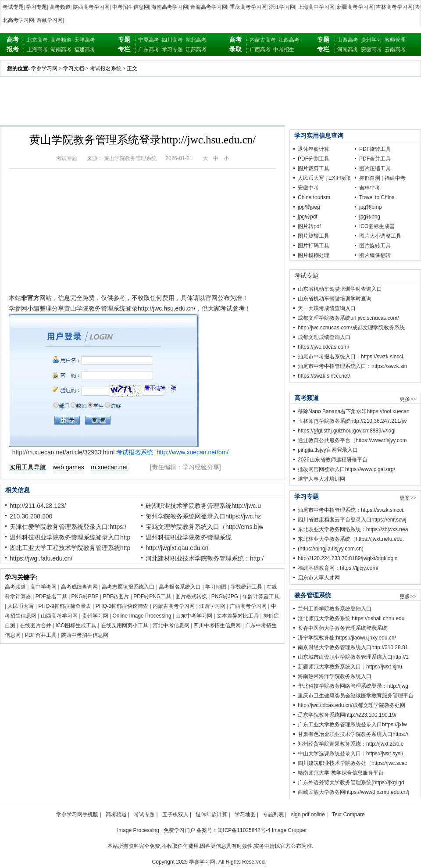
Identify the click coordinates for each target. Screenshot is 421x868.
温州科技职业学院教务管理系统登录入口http (70, 537)
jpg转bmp (370, 207)
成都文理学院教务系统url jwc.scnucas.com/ (348, 318)
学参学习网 (44, 68)
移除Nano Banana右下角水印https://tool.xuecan (354, 411)
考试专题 (13, 7)
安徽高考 (371, 50)
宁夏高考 (149, 40)
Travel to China (377, 197)
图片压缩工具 (375, 168)
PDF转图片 (116, 597)
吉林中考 (370, 188)
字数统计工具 (246, 587)
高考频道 (60, 7)
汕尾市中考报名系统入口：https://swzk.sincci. (351, 357)
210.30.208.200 (31, 516)
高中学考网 (43, 587)
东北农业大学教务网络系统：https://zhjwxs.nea (353, 529)
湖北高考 (196, 40)
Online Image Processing (142, 616)
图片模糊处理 (314, 255)
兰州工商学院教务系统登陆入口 (335, 609)
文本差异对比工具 (238, 616)
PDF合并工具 (41, 635)
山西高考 (348, 40)
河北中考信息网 (171, 625)
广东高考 (149, 50)
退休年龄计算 (314, 149)
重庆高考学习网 (248, 7)
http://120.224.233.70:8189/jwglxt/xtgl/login (348, 558)
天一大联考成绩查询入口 (327, 308)
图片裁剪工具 (314, 168)
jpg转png (370, 217)
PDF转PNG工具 (152, 597)
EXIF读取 (340, 178)
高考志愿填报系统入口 (128, 587)
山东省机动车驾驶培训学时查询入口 (340, 289)
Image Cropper (289, 830)
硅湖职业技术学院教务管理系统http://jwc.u (203, 506)
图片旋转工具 (314, 236)
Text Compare (348, 814)
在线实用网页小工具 (125, 625)
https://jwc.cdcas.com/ (323, 347)
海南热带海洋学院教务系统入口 (335, 676)
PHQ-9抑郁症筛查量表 (65, 606)
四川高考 (172, 40)
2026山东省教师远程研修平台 (333, 460)
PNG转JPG (225, 597)
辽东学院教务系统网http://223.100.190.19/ (347, 715)
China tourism (314, 197)
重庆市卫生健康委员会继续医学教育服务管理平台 (356, 696)
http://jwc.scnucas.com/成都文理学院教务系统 (351, 328)
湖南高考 (61, 50)
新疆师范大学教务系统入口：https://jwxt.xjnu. (351, 667)
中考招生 (284, 50)
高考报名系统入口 (180, 587)
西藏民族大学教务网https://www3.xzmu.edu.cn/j (353, 792)
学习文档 (74, 68)
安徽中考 (308, 188)
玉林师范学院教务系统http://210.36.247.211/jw (352, 421)
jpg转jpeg (309, 207)
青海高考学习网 (209, 7)
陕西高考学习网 (91, 7)
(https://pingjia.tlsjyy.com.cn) (331, 549)
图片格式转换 (191, 597)
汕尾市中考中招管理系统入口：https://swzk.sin (352, 366)
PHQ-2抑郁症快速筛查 (122, 606)
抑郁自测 (370, 178)
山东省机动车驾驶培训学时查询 (335, 299)
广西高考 (260, 50)
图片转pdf (309, 226)
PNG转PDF (85, 597)
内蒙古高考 (263, 40)
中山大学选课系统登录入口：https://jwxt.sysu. (351, 754)
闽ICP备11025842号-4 (244, 830)
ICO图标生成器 (377, 226)
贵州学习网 (95, 616)
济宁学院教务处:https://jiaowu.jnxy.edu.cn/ (347, 638)
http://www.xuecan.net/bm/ (193, 452)
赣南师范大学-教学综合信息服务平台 (341, 773)
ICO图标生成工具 (76, 625)
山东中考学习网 (194, 616)
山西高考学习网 (59, 616)
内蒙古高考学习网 (174, 606)
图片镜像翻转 (375, 255)
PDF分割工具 (314, 159)
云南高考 (395, 50)
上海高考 (37, 50)
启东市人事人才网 (319, 578)
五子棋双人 (175, 814)
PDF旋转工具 (375, 149)
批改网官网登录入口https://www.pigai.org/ (346, 469)
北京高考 (37, 40)
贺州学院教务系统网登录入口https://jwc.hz (203, 516)
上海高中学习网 (316, 7)
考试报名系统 (106, 68)
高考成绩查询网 (79, 587)
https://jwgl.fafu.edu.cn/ (41, 558)
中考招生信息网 (131, 7)
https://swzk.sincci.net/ (324, 376)
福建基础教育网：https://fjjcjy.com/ (338, 568)
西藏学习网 (50, 20)
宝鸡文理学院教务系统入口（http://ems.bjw (204, 527)
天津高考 (85, 40)
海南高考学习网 (170, 7)
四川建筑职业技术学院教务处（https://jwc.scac (352, 763)
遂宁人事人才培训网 (321, 479)
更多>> (408, 399)
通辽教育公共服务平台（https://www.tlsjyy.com (352, 440)
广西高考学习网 (248, 606)
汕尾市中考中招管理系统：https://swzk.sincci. (351, 510)
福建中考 (395, 178)
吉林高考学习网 (394, 7)
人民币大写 (21, 606)
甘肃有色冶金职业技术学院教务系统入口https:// (353, 734)
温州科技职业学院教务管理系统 (189, 537)
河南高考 (348, 50)
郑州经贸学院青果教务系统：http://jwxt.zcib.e (351, 744)
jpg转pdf (308, 217)
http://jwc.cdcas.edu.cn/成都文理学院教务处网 (351, 705)
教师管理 (395, 40)
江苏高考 (196, 50)
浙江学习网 (282, 7)
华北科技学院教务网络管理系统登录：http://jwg (353, 686)
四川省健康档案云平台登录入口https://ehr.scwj (352, 520)
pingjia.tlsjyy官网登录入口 (328, 450)
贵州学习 (371, 40)
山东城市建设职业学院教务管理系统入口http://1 (353, 657)
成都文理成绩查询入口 (324, 337)
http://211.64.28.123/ (38, 506)
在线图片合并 (36, 625)
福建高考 (85, 50)
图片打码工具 (314, 246)
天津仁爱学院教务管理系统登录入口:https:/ (68, 527)
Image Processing (138, 830)
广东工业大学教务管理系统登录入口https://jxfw (352, 725)
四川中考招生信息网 (217, 625)
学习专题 (36, 7)
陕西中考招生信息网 (85, 635)
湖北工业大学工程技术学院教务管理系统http (70, 548)
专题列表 (273, 814)
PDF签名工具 (51, 597)
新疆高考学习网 (355, 7)
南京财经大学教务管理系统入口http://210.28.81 (353, 647)
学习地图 (216, 587)
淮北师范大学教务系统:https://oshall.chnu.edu (351, 618)
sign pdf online (308, 814)
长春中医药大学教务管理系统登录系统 (343, 628)
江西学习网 (212, 606)
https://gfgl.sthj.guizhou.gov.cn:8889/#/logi (347, 431)
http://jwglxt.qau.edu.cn (177, 548)
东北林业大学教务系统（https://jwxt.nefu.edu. (351, 539)
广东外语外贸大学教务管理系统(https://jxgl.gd (351, 782)
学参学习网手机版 (77, 814)
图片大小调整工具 (380, 236)
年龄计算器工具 (261, 597)
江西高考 (289, 40)
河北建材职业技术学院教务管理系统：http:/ (205, 558)
